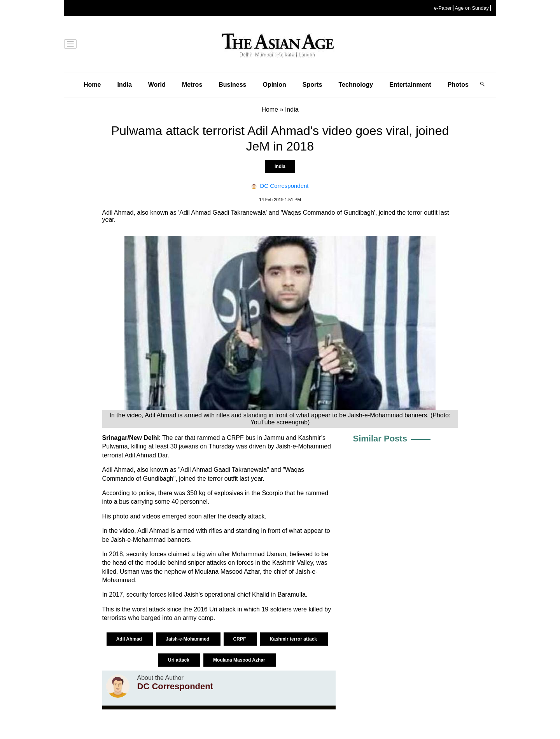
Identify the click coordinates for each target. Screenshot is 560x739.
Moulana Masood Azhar (240, 660)
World (157, 85)
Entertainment (410, 85)
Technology (356, 85)
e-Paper (443, 8)
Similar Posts (380, 439)
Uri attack (179, 660)
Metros (192, 85)
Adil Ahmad (130, 639)
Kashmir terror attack (294, 639)
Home (92, 85)
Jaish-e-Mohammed (188, 639)
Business (232, 85)
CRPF (240, 639)
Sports (312, 85)
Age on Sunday (472, 8)
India (124, 85)
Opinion (274, 85)
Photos (458, 85)
